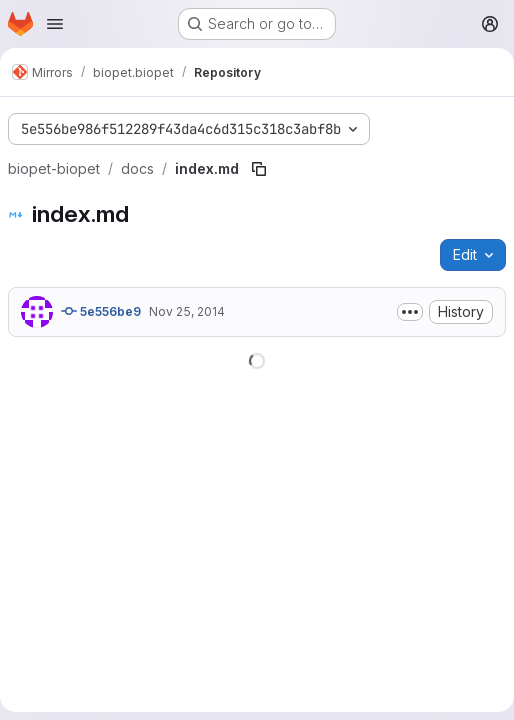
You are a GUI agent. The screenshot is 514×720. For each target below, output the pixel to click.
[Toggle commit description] (410, 312)
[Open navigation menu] (55, 24)
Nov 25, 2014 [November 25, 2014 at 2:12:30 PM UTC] (187, 311)
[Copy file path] (259, 169)
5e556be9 (101, 311)
